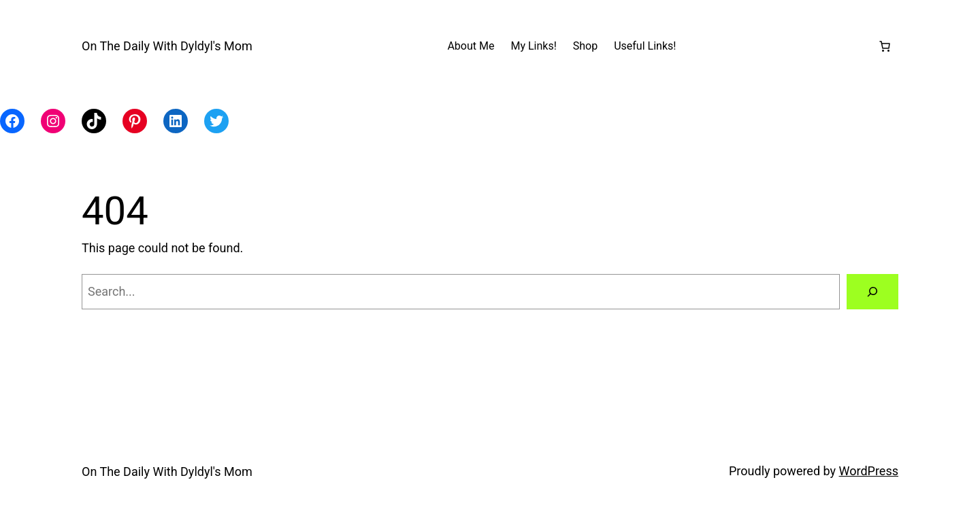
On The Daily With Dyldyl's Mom (167, 46)
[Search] (872, 292)
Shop (585, 46)
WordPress (869, 471)
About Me (471, 46)
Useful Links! (645, 46)
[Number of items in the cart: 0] (885, 46)
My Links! (533, 46)
